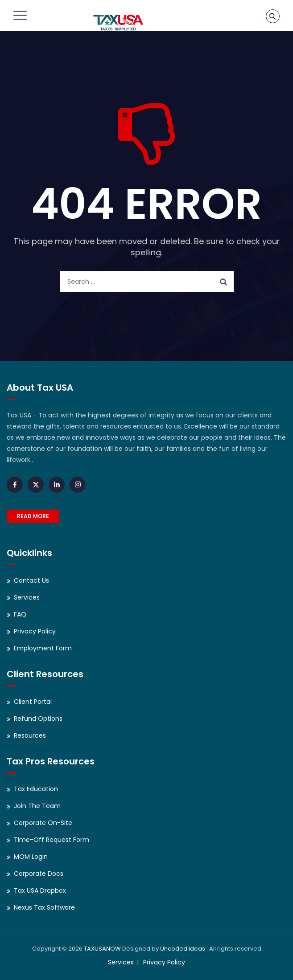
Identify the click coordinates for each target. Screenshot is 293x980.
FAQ (20, 614)
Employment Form (43, 648)
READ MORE (33, 516)
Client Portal (33, 702)
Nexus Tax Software (44, 907)
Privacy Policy (35, 631)
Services (27, 597)
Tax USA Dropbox (40, 890)
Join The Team (37, 806)
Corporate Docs (39, 874)
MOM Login (31, 857)
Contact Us (31, 580)
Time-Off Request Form (52, 840)
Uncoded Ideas (183, 949)
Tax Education (36, 789)
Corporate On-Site (43, 823)
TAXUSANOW (102, 949)
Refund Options (38, 719)
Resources (30, 735)
